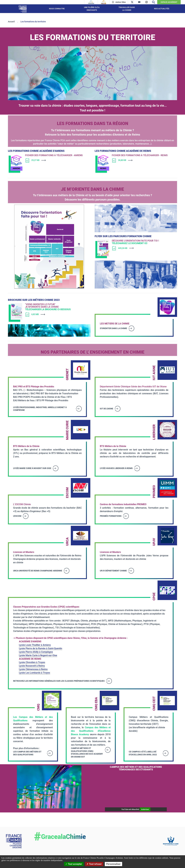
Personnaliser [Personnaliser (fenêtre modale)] (113, 864)
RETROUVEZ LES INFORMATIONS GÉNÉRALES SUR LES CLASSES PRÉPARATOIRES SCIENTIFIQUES (59, 681)
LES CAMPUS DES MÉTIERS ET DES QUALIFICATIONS (27, 753)
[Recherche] (153, 2)
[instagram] (146, 2)
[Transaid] (91, 2)
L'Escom (17, 516)
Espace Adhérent (169, 2)
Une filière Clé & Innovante (92, 9)
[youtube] (139, 2)
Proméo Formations (111, 516)
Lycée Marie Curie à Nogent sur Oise (32, 468)
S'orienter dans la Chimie (113, 328)
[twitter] (132, 2)
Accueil (11, 22)
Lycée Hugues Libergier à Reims (116, 468)
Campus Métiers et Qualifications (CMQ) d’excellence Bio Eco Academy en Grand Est (87, 752)
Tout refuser (94, 864)
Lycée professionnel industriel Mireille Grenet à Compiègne (40, 409)
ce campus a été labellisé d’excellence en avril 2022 (143, 753)
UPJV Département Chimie (113, 571)
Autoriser (145, 809)
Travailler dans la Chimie (127, 9)
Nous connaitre (57, 9)
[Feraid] (104, 2)
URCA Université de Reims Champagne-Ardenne (38, 571)
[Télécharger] (54, 160)
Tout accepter (74, 864)
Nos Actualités (162, 9)
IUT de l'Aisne (107, 409)
